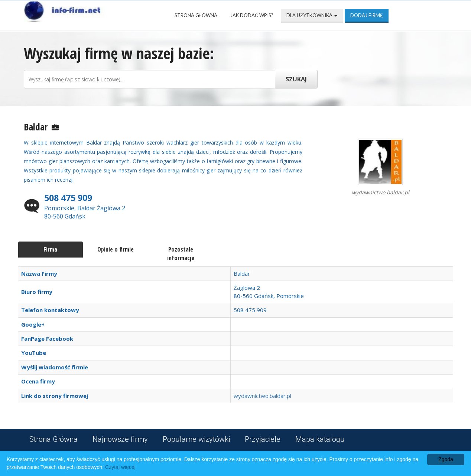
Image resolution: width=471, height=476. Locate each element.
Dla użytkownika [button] (312, 15)
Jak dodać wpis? (252, 15)
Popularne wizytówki (196, 439)
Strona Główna (196, 15)
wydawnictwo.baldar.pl (262, 396)
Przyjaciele (263, 439)
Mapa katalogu (320, 439)
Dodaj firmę (367, 15)
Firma (50, 249)
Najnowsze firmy (120, 439)
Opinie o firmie (116, 249)
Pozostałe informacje (181, 254)
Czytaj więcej (120, 467)
